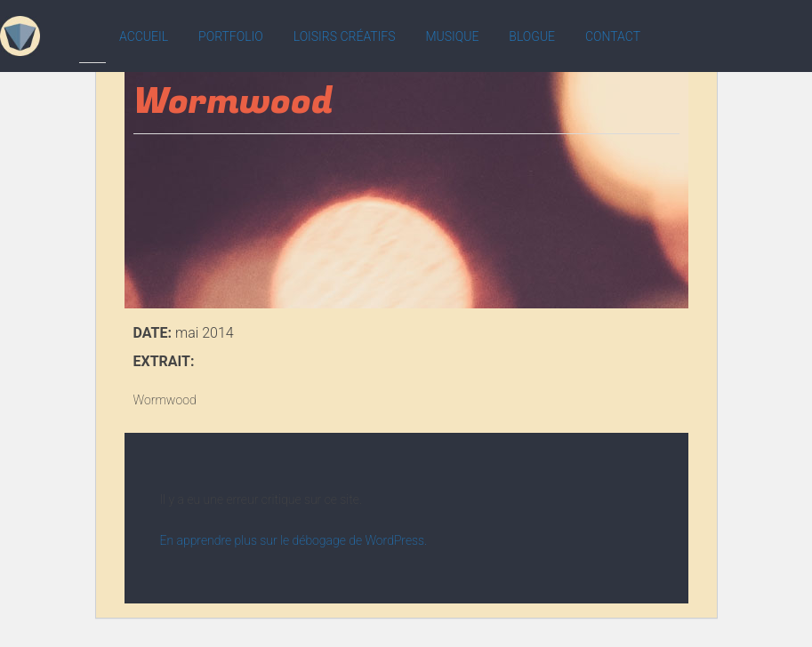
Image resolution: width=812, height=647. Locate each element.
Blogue (532, 36)
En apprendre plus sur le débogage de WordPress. (294, 540)
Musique (452, 36)
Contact (613, 36)
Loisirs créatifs (345, 36)
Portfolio (231, 36)
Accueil (144, 36)
